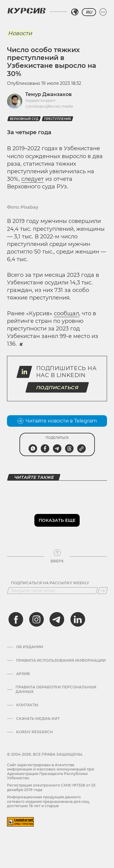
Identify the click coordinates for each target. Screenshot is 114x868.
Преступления (57, 119)
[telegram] (57, 619)
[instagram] (36, 619)
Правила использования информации (61, 661)
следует (33, 179)
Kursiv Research (35, 732)
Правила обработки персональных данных (56, 689)
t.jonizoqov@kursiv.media (49, 106)
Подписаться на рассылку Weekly (50, 583)
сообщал (66, 313)
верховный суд (24, 119)
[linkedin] (78, 619)
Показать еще (57, 520)
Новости (20, 33)
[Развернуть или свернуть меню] (103, 12)
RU (89, 12)
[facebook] (16, 619)
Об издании (30, 647)
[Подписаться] (103, 591)
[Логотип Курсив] (26, 11)
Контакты (27, 705)
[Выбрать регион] (75, 12)
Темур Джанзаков (48, 94)
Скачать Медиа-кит (38, 719)
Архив (23, 674)
